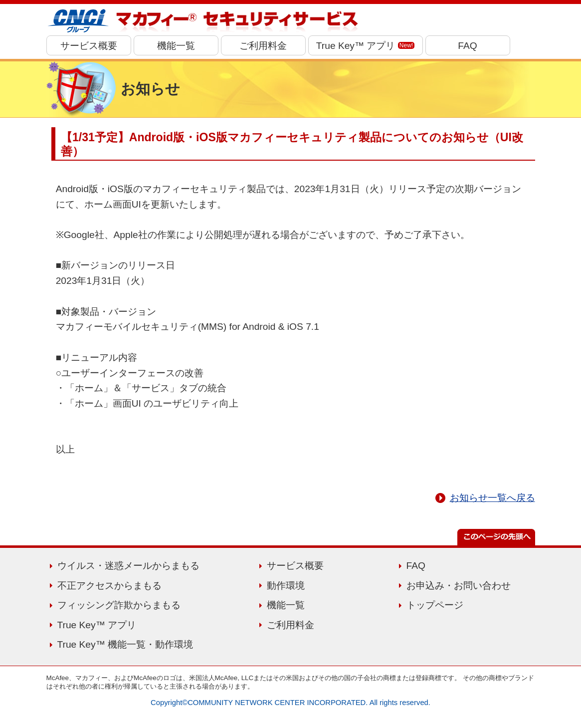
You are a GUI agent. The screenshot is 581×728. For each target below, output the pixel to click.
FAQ (467, 46)
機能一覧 (176, 46)
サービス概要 (89, 46)
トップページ (435, 605)
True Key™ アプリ (365, 46)
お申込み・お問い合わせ (459, 586)
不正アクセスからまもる (109, 586)
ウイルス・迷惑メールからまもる (128, 566)
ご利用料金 (263, 46)
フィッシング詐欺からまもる (119, 605)
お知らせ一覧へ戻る (492, 498)
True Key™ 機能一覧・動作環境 (125, 644)
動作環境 (286, 586)
